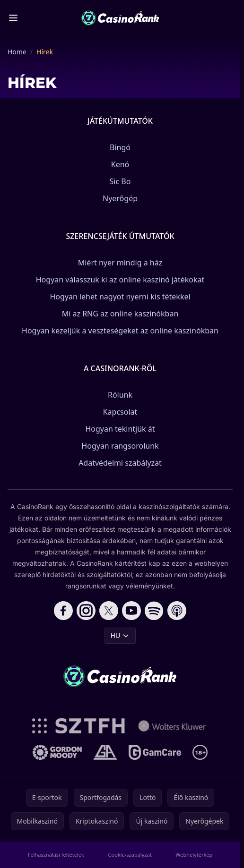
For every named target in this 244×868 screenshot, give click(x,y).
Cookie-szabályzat (130, 855)
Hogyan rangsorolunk (120, 446)
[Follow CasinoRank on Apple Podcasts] (177, 611)
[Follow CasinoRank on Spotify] (154, 611)
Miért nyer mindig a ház (120, 263)
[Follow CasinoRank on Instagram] (86, 611)
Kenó (120, 164)
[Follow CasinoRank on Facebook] (63, 611)
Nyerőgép (120, 198)
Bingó (120, 147)
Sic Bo (120, 181)
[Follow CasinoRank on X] (109, 611)
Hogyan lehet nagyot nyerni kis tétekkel (120, 297)
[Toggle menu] (13, 18)
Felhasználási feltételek (56, 855)
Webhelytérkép (194, 855)
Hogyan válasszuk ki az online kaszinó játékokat (120, 280)
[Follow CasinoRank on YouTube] (131, 611)
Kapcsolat (120, 412)
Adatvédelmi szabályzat (120, 463)
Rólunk (120, 395)
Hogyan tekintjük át (120, 429)
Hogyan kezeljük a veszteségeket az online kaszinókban (120, 331)
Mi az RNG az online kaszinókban (120, 314)
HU (120, 635)
